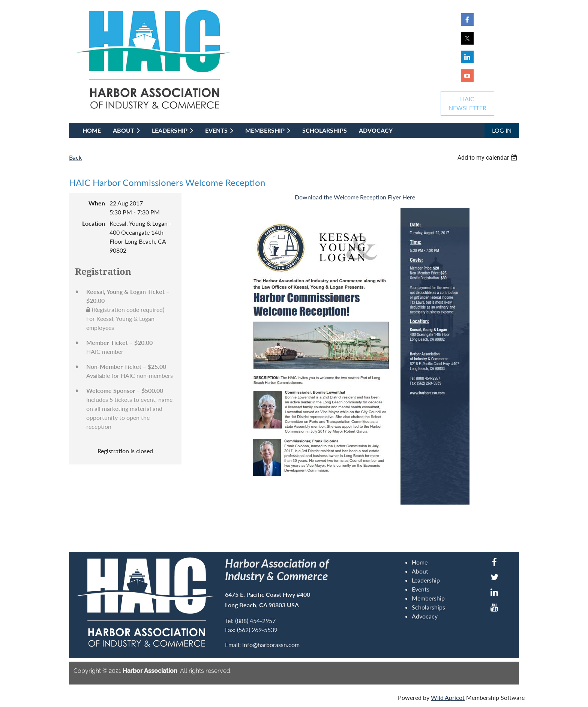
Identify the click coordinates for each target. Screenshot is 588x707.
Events (421, 589)
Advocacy (425, 616)
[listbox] (488, 158)
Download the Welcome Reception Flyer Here (355, 197)
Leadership (426, 580)
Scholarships (428, 607)
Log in (502, 130)
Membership (428, 598)
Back (75, 157)
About (420, 571)
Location (94, 223)
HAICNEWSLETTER (467, 103)
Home (420, 562)
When (97, 203)
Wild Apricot (448, 697)
